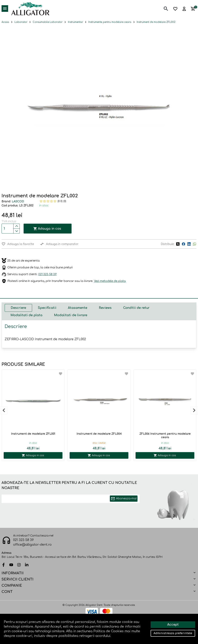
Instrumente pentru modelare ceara (110, 22)
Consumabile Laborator (48, 22)
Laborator (21, 22)
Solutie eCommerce (88, 629)
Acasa (5, 22)
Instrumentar (75, 22)
